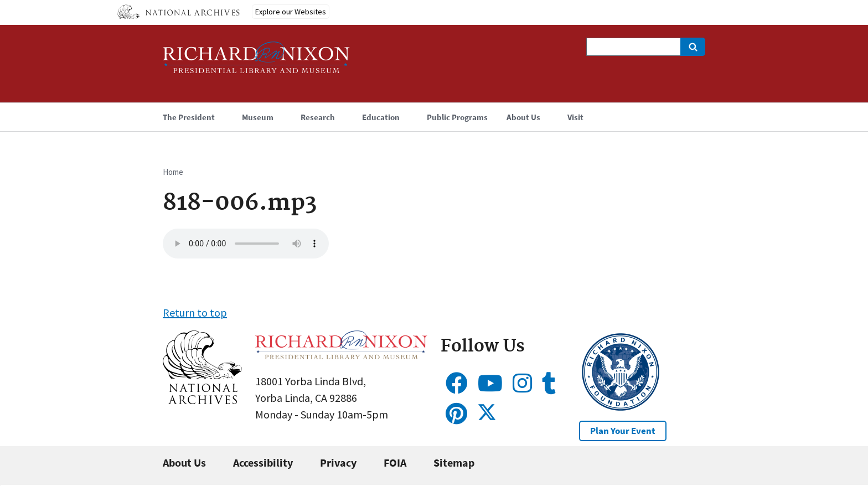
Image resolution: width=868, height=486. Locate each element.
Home (173, 172)
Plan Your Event (623, 431)
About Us (184, 462)
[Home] (256, 62)
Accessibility (263, 462)
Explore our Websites (291, 12)
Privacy (338, 462)
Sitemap (454, 462)
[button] (202, 400)
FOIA (395, 462)
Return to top (195, 312)
